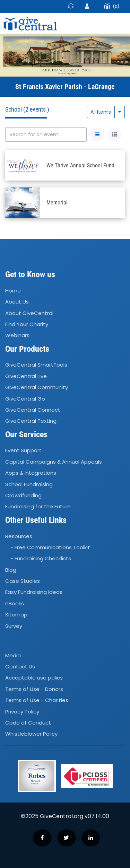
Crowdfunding (23, 495)
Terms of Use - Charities (37, 700)
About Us (17, 302)
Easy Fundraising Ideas (34, 592)
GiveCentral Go (25, 399)
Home (13, 291)
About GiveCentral (29, 313)
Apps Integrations (31, 473)
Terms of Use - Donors (34, 689)
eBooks (15, 603)
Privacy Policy (22, 712)
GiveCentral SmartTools (36, 365)
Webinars (17, 335)
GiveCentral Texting (31, 421)
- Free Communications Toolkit (50, 547)
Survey (14, 626)
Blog (11, 570)
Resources (19, 536)
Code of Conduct (28, 723)
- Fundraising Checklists (41, 558)
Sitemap (16, 615)
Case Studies (23, 581)
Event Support (23, 451)
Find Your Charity (27, 324)
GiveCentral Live (26, 376)
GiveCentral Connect (33, 410)
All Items (101, 112)
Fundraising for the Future (38, 507)
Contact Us (20, 667)
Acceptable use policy (34, 678)
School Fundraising (29, 484)
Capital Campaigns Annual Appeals (54, 462)
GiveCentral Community (37, 387)
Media (13, 655)
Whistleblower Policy (31, 734)
